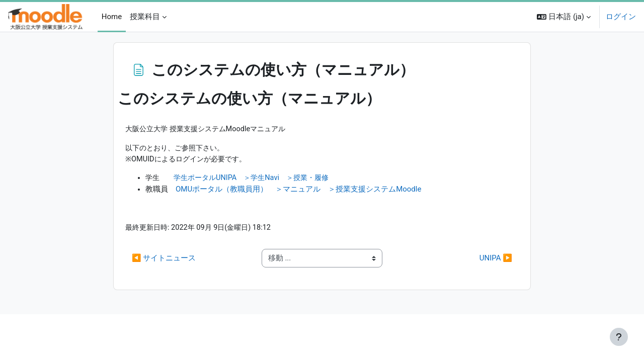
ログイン (621, 17)
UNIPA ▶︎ (496, 260)
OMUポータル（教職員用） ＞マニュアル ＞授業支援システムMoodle (298, 191)
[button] (564, 17)
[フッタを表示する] (619, 337)
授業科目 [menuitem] (145, 17)
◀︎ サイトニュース (164, 260)
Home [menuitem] (112, 17)
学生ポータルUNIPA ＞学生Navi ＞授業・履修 (258, 179)
